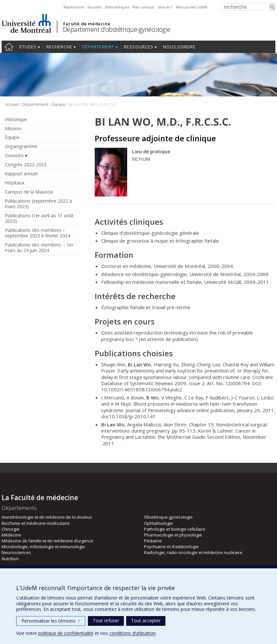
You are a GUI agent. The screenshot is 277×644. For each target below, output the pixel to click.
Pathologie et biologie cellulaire (175, 529)
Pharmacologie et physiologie (173, 535)
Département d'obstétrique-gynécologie (117, 29)
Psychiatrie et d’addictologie (171, 547)
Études (28, 47)
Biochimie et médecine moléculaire (36, 523)
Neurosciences (16, 552)
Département (98, 47)
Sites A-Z (165, 7)
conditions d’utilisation (132, 633)
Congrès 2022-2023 (26, 164)
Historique (16, 119)
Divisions (14, 155)
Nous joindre (179, 47)
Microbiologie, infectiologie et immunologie (43, 547)
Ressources (139, 47)
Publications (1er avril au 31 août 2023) (39, 218)
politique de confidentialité (66, 633)
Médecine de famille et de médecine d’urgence (48, 541)
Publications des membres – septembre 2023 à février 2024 (37, 233)
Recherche (59, 47)
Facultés (95, 7)
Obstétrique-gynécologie (168, 517)
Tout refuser (106, 620)
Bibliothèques (117, 7)
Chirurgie (11, 529)
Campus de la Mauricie (29, 192)
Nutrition (10, 559)
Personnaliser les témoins (51, 621)
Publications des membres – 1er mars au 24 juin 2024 (39, 247)
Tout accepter (146, 620)
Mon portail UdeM (192, 7)
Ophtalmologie (158, 523)
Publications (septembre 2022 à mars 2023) (38, 204)
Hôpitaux (15, 183)
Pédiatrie (153, 541)
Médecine (11, 535)
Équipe (59, 104)
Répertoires (74, 7)
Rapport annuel (21, 174)
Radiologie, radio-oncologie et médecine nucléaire (193, 552)
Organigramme (21, 146)
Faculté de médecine (87, 24)
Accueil (9, 47)
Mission (13, 128)
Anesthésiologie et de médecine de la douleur (47, 517)
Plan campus (143, 7)
